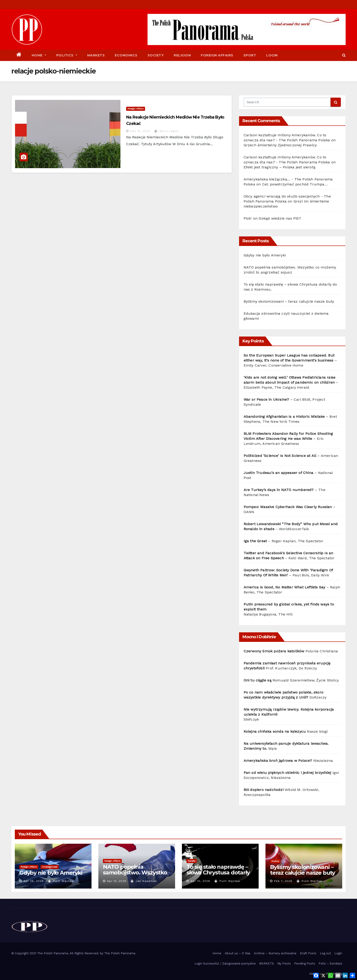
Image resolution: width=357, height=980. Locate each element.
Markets (96, 55)
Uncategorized (50, 867)
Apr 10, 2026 (200, 881)
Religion (182, 55)
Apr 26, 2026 (34, 881)
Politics (67, 55)
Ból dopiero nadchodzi (264, 790)
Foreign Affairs (217, 55)
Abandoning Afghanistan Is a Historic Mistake (284, 417)
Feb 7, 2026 (283, 881)
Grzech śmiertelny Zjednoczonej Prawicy (280, 145)
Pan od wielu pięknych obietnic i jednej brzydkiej (287, 773)
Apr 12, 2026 (117, 881)
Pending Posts (305, 964)
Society (156, 55)
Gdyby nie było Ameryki (265, 255)
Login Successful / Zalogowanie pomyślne (225, 964)
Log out (325, 953)
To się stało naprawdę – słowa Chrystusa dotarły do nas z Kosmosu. (218, 872)
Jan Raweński (144, 881)
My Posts (284, 964)
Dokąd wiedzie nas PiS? (280, 218)
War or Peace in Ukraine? (267, 399)
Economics (126, 55)
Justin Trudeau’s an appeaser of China (278, 473)
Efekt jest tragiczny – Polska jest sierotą (279, 167)
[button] (344, 55)
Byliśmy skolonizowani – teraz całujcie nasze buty (289, 301)
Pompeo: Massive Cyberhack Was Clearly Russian (288, 507)
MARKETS (266, 964)
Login (272, 55)
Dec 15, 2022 (140, 131)
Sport (250, 55)
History (275, 861)
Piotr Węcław (61, 881)
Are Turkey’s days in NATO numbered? (279, 490)
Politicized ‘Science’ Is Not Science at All (280, 456)
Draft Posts (308, 953)
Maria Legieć (167, 131)
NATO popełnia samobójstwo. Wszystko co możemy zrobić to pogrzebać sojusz (135, 875)
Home (39, 55)
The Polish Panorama (120, 953)
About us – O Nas (238, 953)
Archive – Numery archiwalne (275, 953)
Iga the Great (255, 541)
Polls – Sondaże (330, 964)
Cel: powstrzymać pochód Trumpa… (295, 184)
